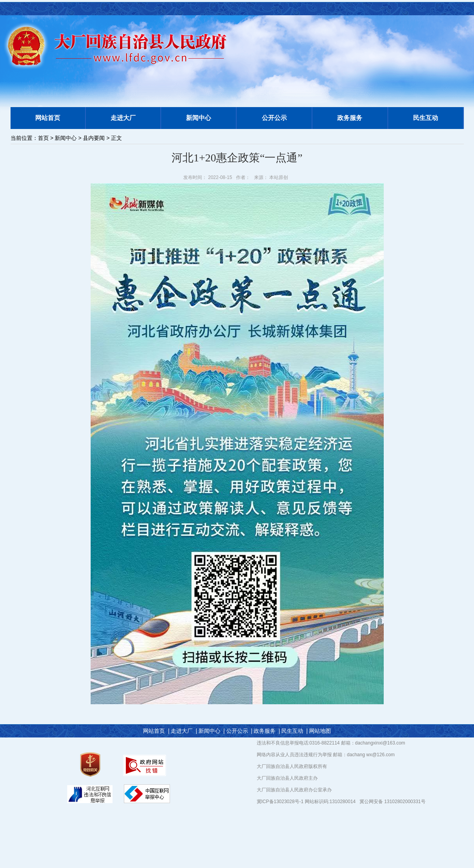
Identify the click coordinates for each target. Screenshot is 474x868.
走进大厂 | (184, 731)
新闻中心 (66, 138)
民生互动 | (294, 731)
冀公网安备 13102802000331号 (393, 802)
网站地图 (320, 731)
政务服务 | (267, 731)
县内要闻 (94, 138)
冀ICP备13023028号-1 (281, 802)
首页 (43, 138)
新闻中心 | (212, 731)
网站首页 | (156, 731)
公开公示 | (239, 731)
